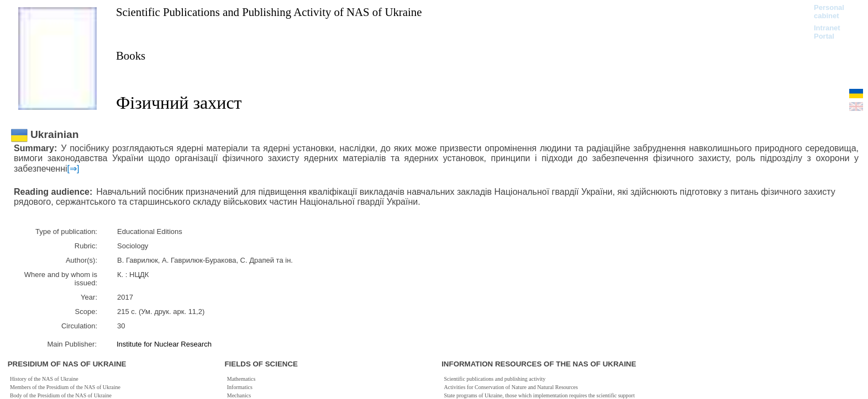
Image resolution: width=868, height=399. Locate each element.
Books (131, 55)
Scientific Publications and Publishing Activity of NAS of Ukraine (269, 12)
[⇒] (73, 169)
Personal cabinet (829, 12)
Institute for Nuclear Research (164, 344)
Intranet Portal (827, 32)
